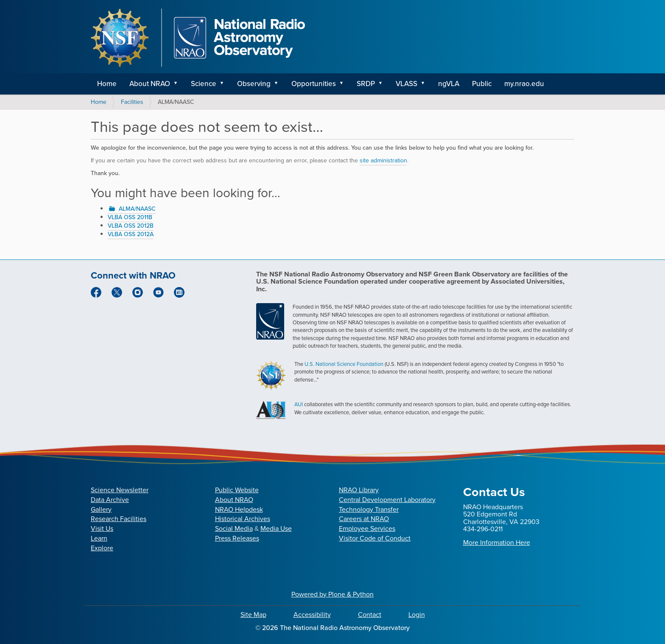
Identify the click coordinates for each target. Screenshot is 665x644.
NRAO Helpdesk (239, 509)
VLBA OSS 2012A (131, 234)
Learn (99, 538)
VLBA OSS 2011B (130, 217)
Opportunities (314, 84)
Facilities (132, 102)
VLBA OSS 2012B (131, 226)
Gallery (101, 509)
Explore (102, 548)
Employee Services (367, 528)
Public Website (237, 490)
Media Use (276, 528)
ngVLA (449, 84)
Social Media (234, 528)
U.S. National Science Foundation (344, 364)
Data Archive (110, 500)
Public (482, 84)
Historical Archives (243, 519)
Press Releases (237, 538)
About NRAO (150, 84)
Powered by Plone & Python (332, 594)
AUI (299, 404)
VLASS (407, 84)
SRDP (366, 84)
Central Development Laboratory (387, 500)
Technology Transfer (369, 509)
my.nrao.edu (524, 84)
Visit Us (102, 528)
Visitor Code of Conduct (375, 538)
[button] (179, 84)
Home (107, 84)
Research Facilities (119, 519)
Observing (254, 84)
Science (204, 84)
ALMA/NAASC (137, 209)
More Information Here (497, 542)
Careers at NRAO (364, 519)
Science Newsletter (120, 490)
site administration (383, 160)
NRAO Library (359, 490)
